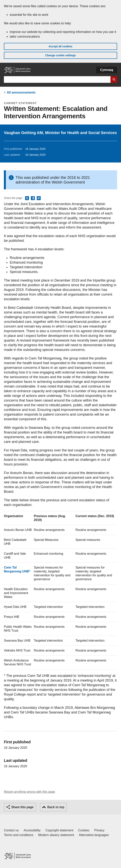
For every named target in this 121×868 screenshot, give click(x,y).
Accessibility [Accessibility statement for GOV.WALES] (32, 830)
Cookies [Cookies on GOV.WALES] (84, 830)
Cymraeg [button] (107, 70)
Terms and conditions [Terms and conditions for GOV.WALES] (19, 835)
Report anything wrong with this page (29, 792)
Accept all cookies (60, 46)
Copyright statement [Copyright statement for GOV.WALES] (59, 830)
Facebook (33, 198)
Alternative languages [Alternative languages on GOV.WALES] (94, 835)
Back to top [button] (56, 807)
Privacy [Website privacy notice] (99, 830)
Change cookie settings (60, 55)
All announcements (21, 92)
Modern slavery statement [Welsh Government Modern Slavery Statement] (56, 835)
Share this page (22, 807)
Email (39, 198)
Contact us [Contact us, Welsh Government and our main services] (11, 830)
